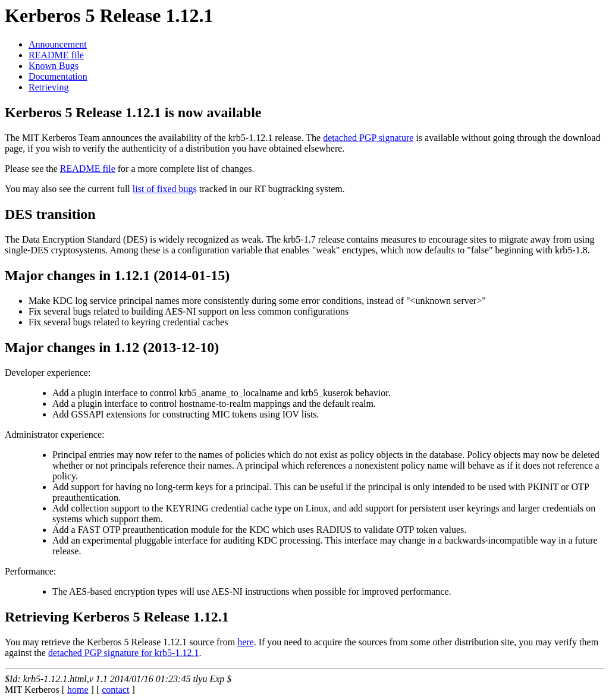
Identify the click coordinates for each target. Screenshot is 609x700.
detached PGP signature (368, 138)
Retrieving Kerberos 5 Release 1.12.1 (117, 617)
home (78, 690)
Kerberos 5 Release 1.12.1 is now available (133, 112)
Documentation (58, 76)
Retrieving (49, 87)
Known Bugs (54, 66)
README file (56, 55)
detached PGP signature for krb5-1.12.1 (124, 653)
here (246, 642)
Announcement (58, 44)
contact (115, 690)
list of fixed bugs (165, 189)
